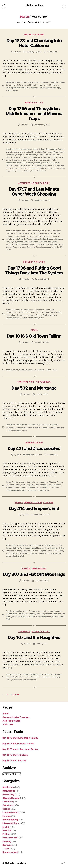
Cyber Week (38, 236)
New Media (11, 677)
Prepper (45, 427)
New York (20, 677)
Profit (45, 315)
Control (40, 155)
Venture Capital (12, 556)
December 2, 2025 (42, 200)
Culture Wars (32, 482)
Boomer (37, 82)
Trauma (19, 171)
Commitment (21, 425)
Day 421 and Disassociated (34, 448)
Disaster (9, 157)
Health (58, 312)
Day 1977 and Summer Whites (18, 744)
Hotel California (52, 85)
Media (58, 485)
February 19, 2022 (42, 515)
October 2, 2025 (42, 279)
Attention (35, 231)
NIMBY (9, 616)
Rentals (49, 88)
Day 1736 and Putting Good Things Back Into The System (34, 270)
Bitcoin (15, 545)
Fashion (36, 239)
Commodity (47, 152)
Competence (59, 152)
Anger (30, 82)
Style (54, 247)
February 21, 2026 (34, 52)
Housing (9, 88)
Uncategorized (10, 852)
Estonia (29, 370)
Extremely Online (24, 239)
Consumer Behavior (24, 233)
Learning (38, 163)
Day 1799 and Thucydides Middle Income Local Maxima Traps (34, 114)
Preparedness (43, 382)
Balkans (42, 149)
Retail (50, 242)
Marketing (35, 242)
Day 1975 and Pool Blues (15, 755)
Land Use (57, 614)
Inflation (54, 160)
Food (53, 312)
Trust (36, 318)
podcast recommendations (35, 165)
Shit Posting (32, 488)
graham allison (27, 160)
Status (9, 90)
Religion (41, 370)
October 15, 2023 (42, 342)
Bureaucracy (52, 149)
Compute (20, 155)
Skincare (42, 244)
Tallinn (48, 370)
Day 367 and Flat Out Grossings (34, 574)
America (9, 149)
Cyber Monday (26, 236)
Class (62, 82)
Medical (23, 315)
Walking (27, 171)
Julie (19, 52)
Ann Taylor (26, 231)
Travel (41, 35)
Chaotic (27, 152)
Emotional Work (26, 382)
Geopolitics (52, 157)
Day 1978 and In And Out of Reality (20, 738)
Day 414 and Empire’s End (34, 508)
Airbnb (8, 82)
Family (39, 312)
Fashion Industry (47, 239)
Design (47, 236)
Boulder (9, 611)
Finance (29, 103)
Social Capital (12, 553)
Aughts (19, 674)
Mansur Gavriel (24, 242)
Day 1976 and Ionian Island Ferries (20, 749)
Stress (24, 430)
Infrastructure (20, 88)
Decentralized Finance (34, 548)
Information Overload (45, 485)
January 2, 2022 (42, 580)
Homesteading (10, 820)
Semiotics (35, 677)
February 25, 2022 (34, 455)
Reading (7, 841)
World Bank (41, 171)
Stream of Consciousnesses (24, 168)
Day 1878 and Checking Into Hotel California (34, 43)
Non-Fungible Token (43, 551)
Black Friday (45, 231)
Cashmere (10, 233)
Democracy (57, 155)
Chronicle (8, 802)
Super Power (42, 168)
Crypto (58, 545)
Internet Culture (41, 183)
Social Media (52, 244)
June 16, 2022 (42, 394)
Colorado (33, 611)
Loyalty (13, 242)
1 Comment (52, 52)
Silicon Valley (58, 551)
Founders (10, 551)
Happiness (10, 427)
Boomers (45, 82)
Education (33, 157)
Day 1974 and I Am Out (14, 761)
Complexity (11, 155)
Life (28, 88)
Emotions (40, 425)
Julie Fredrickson (34, 5)
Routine (17, 244)
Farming (46, 312)
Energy (47, 425)
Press (17, 488)
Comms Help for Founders (16, 717)
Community (11, 85)
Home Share (29, 85)
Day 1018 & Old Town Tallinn (34, 336)
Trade (13, 171)
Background (9, 791)
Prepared (37, 427)
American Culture (20, 82)
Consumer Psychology (43, 233)
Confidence (50, 545)
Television (32, 490)
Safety (52, 427)
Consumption (31, 155)
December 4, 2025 (42, 125)
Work (33, 171)
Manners (34, 88)
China (34, 152)
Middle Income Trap (14, 165)
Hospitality (40, 85)
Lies (7, 242)
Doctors (27, 312)
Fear (45, 157)
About (6, 714)
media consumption (51, 163)
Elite (40, 157)
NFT (32, 551)
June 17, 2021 (42, 644)
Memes (27, 551)
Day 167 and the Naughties (34, 637)
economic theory (21, 157)
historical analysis (42, 160)
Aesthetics (30, 35)
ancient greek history (23, 149)
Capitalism (54, 82)
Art (17, 370)
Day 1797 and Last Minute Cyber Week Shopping (34, 192)
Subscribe (8, 724)
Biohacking (8, 794)
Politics (42, 88)
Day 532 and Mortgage (34, 388)
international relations (15, 163)
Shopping (33, 244)
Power (57, 165)
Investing (29, 163)
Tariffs (51, 168)
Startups (57, 88)
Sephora (24, 244)
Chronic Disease (11, 798)
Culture (20, 85)
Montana (31, 315)
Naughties (57, 674)
